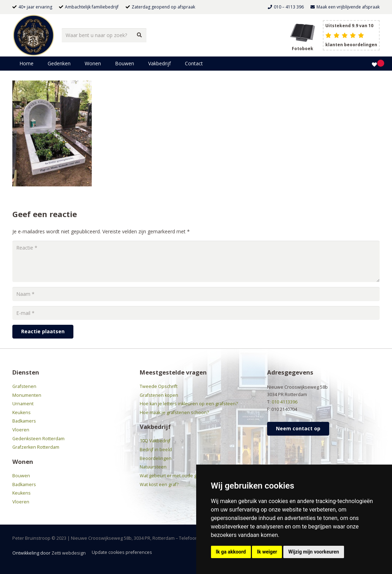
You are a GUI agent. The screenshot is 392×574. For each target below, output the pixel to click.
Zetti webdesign (69, 553)
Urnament (23, 404)
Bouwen (21, 476)
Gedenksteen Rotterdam (38, 439)
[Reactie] (196, 262)
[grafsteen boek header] (303, 32)
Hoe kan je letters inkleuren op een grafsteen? (189, 404)
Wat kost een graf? (159, 485)
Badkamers (24, 421)
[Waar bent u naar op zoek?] (104, 35)
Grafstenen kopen (159, 395)
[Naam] (196, 294)
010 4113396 (285, 402)
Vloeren (21, 430)
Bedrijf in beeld (156, 450)
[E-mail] (196, 313)
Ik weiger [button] (267, 552)
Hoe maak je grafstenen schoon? (174, 412)
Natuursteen (153, 467)
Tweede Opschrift (159, 386)
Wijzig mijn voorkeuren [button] (314, 552)
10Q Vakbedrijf (155, 441)
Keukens (22, 412)
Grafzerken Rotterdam (36, 447)
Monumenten (27, 395)
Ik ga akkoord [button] (231, 552)
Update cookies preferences (122, 552)
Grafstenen (24, 386)
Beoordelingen (156, 458)
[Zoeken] (139, 35)
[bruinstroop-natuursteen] (34, 35)
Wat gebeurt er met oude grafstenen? (180, 476)
